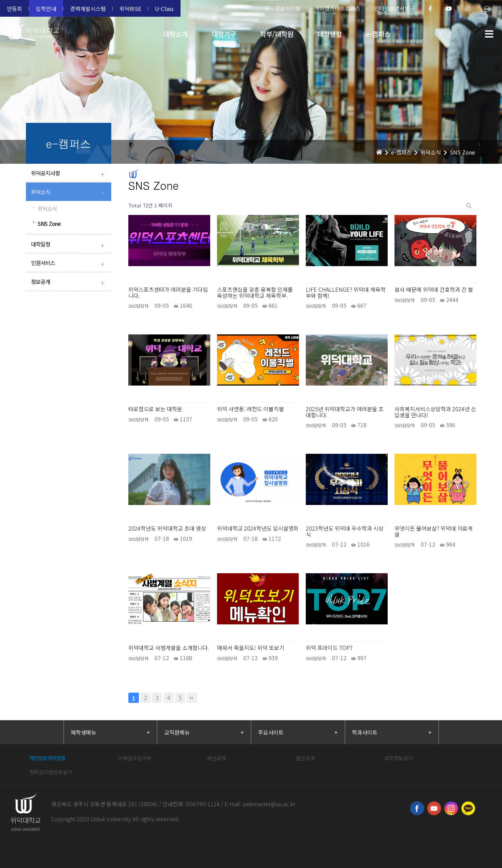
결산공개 (305, 758)
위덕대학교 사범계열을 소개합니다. (169, 648)
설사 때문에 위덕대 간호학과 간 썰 (434, 290)
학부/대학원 (277, 34)
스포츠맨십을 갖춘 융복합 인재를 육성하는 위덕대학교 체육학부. (255, 293)
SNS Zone (46, 223)
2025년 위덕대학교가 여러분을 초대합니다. (345, 412)
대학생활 (330, 34)
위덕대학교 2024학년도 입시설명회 (258, 529)
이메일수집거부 (135, 758)
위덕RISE (130, 9)
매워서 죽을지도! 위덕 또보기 (251, 648)
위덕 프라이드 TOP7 (329, 648)
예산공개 (216, 758)
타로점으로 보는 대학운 (155, 409)
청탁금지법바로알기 (51, 772)
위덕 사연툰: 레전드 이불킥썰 (250, 409)
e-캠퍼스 (378, 34)
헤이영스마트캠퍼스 (337, 8)
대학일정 (69, 245)
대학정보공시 (399, 758)
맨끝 (192, 698)
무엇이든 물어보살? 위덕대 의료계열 (434, 531)
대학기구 (224, 34)
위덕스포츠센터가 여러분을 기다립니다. (168, 293)
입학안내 (46, 9)
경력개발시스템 (88, 9)
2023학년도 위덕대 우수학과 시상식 (345, 531)
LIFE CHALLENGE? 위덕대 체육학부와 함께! (346, 293)
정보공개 (69, 282)
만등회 (15, 9)
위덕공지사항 (69, 174)
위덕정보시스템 (283, 8)
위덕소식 (69, 193)
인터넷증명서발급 (395, 8)
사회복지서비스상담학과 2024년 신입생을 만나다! (435, 412)
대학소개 (175, 34)
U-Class (164, 9)
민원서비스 (69, 264)
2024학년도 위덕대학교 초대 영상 (167, 529)
